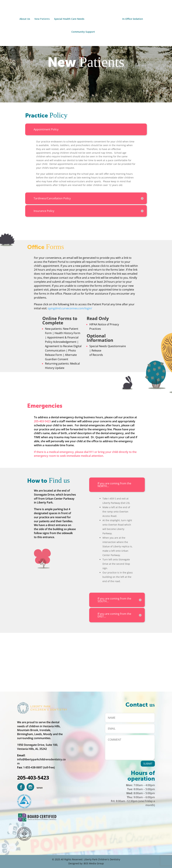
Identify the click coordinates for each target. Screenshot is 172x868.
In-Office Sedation (132, 18)
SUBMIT (148, 764)
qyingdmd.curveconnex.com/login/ (70, 308)
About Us (26, 18)
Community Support (83, 31)
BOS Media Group (94, 863)
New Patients (43, 18)
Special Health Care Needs (70, 18)
